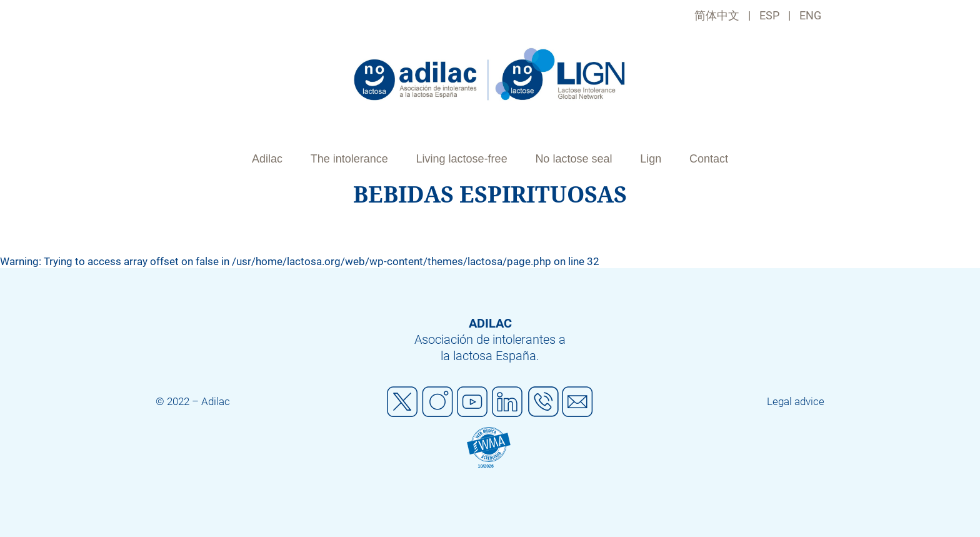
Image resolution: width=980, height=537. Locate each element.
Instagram (437, 402)
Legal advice (796, 401)
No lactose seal (573, 159)
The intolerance (349, 159)
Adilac (267, 159)
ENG (810, 15)
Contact (709, 159)
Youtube (472, 402)
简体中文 (717, 15)
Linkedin (507, 402)
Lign (651, 159)
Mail (577, 402)
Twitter (402, 402)
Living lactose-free (462, 159)
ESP (769, 15)
